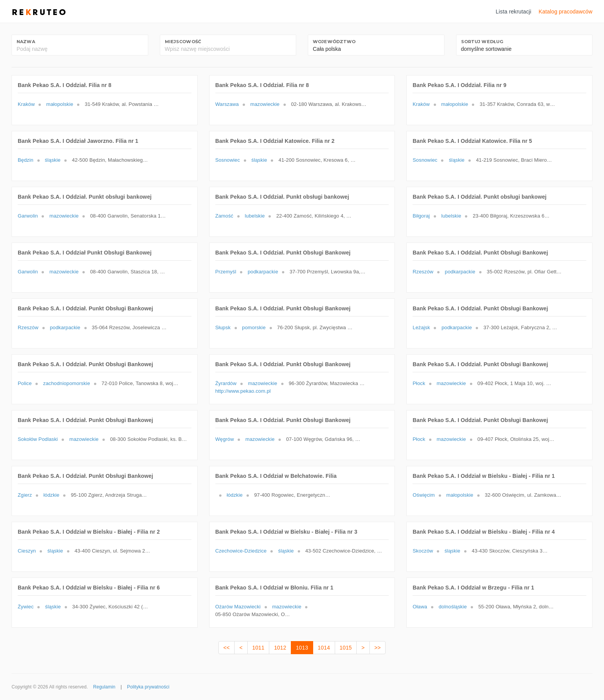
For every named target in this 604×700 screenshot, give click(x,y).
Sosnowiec (228, 160)
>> (378, 648)
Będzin (26, 160)
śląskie (53, 160)
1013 (302, 648)
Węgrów (225, 439)
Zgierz (25, 495)
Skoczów (423, 551)
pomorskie (254, 327)
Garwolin (28, 216)
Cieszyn (27, 551)
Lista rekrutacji (514, 12)
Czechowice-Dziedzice (241, 551)
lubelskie (255, 216)
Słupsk (223, 327)
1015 (346, 648)
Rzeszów (423, 272)
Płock (419, 383)
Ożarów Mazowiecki (238, 607)
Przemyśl (226, 272)
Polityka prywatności (148, 687)
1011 (258, 648)
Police (25, 383)
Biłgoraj (421, 216)
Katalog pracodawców (565, 12)
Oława (420, 607)
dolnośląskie (453, 607)
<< (227, 648)
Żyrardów (226, 383)
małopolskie (60, 104)
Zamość (224, 216)
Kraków (26, 104)
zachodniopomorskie (67, 383)
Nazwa (26, 42)
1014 (324, 648)
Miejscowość (183, 42)
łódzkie (51, 495)
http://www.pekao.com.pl (243, 391)
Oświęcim (424, 495)
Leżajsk (421, 327)
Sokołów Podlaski (38, 439)
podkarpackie (263, 272)
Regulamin (104, 687)
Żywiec (26, 607)
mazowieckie (265, 104)
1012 (280, 648)
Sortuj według (482, 42)
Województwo (334, 42)
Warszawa (227, 104)
